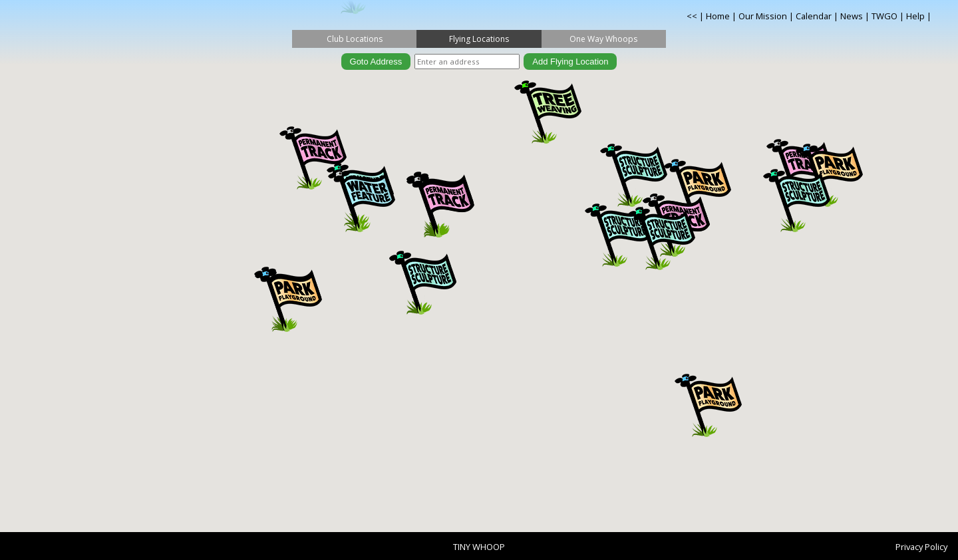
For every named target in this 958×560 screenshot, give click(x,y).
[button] (423, 283)
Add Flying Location (570, 62)
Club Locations (355, 39)
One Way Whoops (603, 39)
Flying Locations (479, 39)
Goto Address (376, 62)
